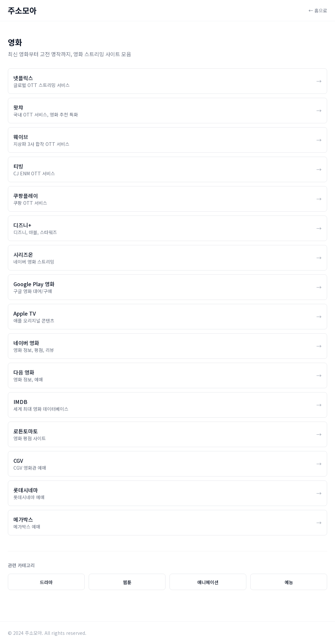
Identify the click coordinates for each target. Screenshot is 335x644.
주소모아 (22, 10)
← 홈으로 (318, 10)
